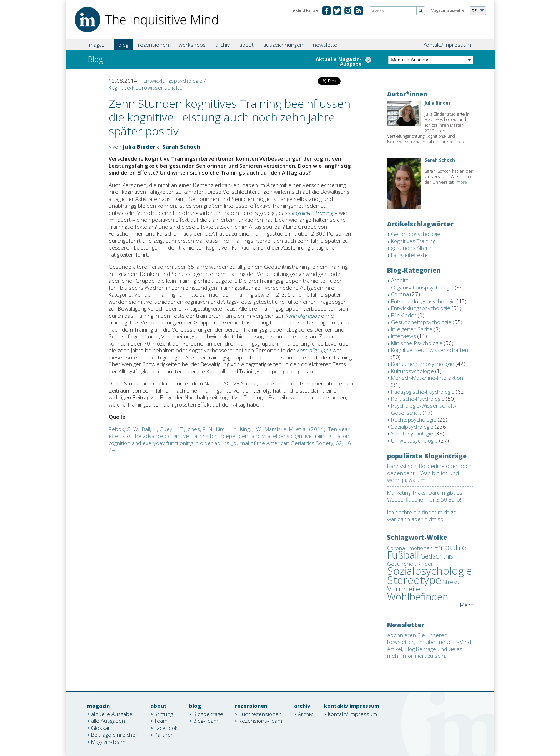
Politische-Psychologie (418, 399)
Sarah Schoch (181, 147)
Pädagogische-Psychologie (423, 392)
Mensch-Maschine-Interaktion (427, 378)
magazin (99, 45)
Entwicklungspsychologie (173, 81)
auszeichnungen (283, 45)
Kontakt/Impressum (447, 45)
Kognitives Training (413, 241)
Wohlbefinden (418, 597)
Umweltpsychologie (414, 440)
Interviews (404, 336)
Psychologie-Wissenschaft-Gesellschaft (424, 409)
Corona (400, 294)
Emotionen (420, 548)
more (461, 142)
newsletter (326, 45)
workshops (192, 45)
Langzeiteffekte (409, 255)
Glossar (101, 727)
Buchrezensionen (260, 714)
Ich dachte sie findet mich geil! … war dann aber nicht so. (426, 516)
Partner (164, 735)
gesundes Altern (411, 248)
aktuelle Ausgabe (112, 714)
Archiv (305, 714)
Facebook (166, 727)
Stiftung (164, 714)
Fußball (403, 555)
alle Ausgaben (108, 721)
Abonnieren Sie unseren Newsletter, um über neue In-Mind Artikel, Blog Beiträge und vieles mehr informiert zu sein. (429, 646)
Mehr (466, 605)
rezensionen (153, 45)
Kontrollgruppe (302, 316)
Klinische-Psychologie (417, 343)
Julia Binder (139, 147)
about (246, 45)
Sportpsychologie (412, 433)
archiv (222, 45)
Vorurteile (404, 589)
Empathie (450, 547)
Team (161, 721)
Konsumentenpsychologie (423, 364)
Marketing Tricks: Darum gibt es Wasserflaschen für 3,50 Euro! (425, 496)
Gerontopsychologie (416, 234)
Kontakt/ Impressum (352, 714)
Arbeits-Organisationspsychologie (422, 284)
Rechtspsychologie (414, 419)
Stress (451, 582)
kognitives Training (312, 213)
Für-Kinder (404, 315)
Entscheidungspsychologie (423, 301)
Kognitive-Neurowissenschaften (147, 87)
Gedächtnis (437, 556)
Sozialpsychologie (412, 427)
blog (123, 45)
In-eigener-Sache (412, 329)
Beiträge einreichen (115, 735)
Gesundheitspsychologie (421, 322)
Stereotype (414, 580)
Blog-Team (206, 721)
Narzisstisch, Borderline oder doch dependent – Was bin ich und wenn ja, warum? (429, 473)
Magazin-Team (108, 741)
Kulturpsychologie (412, 371)
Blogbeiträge (208, 714)
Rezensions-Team (260, 721)
